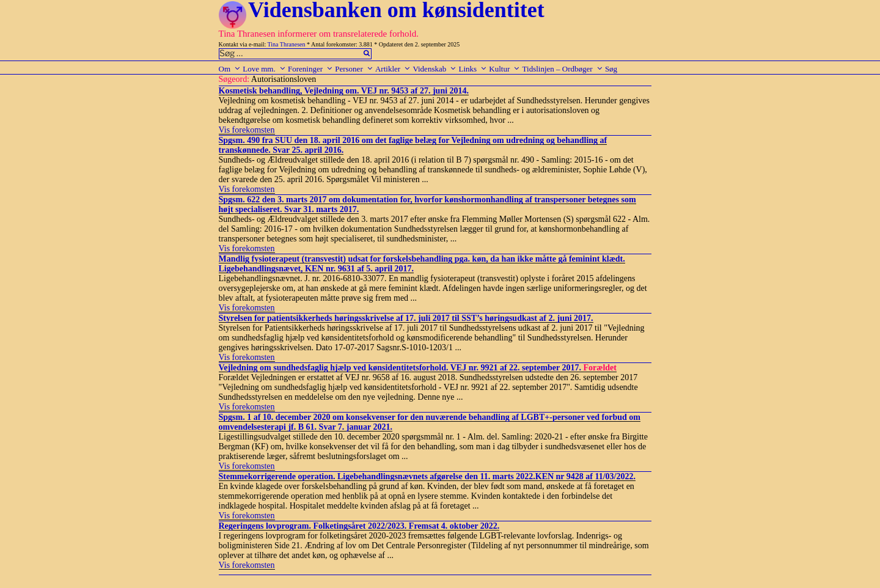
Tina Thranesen (287, 44)
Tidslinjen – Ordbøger (563, 69)
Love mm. (264, 69)
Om (230, 69)
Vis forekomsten (247, 130)
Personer (354, 69)
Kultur (504, 69)
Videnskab (435, 69)
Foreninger (310, 69)
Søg (611, 69)
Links (473, 69)
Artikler (393, 69)
